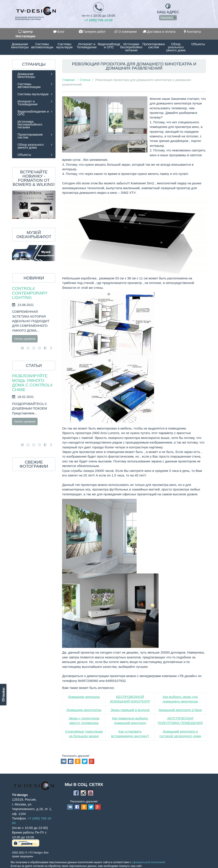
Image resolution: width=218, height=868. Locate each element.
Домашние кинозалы (84, 697)
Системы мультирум (64, 46)
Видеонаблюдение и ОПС (109, 46)
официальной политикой (148, 862)
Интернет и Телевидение (87, 46)
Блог (59, 31)
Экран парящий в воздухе (130, 710)
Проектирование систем (154, 46)
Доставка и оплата (159, 31)
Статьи (85, 80)
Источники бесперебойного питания (131, 47)
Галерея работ (92, 31)
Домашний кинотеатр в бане (180, 710)
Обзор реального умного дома (176, 47)
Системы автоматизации (42, 46)
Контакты (193, 31)
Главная (68, 80)
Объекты (198, 44)
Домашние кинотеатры (20, 46)
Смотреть (168, 18)
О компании (126, 31)
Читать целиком (25, 339)
